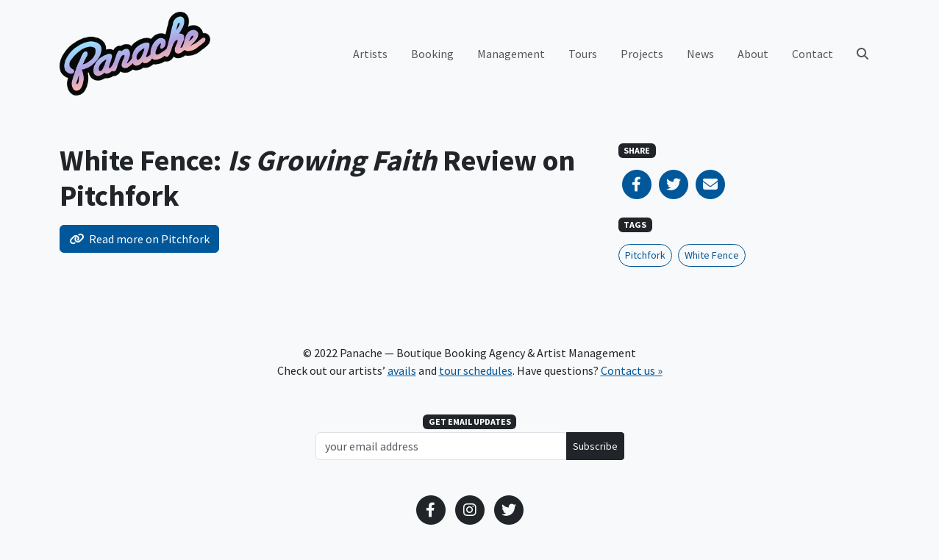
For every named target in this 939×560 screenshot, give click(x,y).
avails (402, 370)
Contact (813, 54)
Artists (370, 54)
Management (511, 54)
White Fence (712, 255)
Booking (432, 54)
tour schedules (476, 370)
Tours (583, 54)
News (700, 54)
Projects (642, 54)
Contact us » (632, 370)
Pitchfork (645, 255)
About (753, 54)
